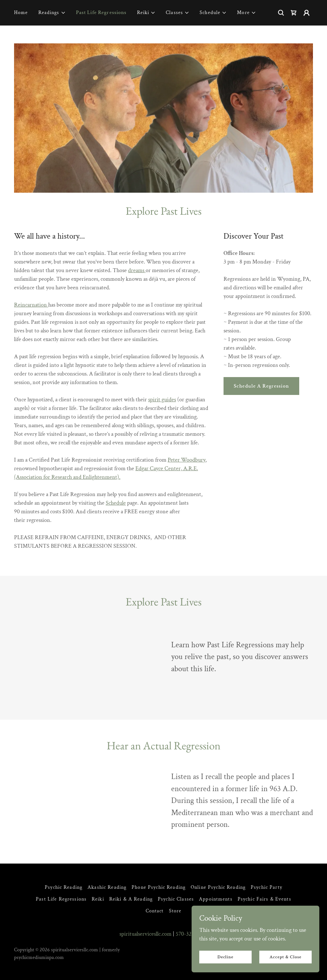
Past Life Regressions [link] (101, 13)
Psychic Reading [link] (64, 887)
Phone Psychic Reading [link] (159, 887)
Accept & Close (285, 957)
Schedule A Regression (261, 386)
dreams (137, 270)
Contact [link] (155, 911)
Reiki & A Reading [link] (131, 899)
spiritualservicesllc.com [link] (145, 934)
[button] (52, 13)
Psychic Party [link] (266, 887)
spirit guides (162, 400)
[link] (294, 13)
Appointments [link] (216, 899)
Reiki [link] (98, 899)
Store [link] (175, 911)
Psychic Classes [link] (176, 899)
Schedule (116, 503)
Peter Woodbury (186, 460)
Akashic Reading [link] (107, 887)
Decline (226, 957)
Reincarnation (31, 305)
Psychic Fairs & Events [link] (264, 899)
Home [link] (21, 13)
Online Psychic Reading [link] (218, 887)
